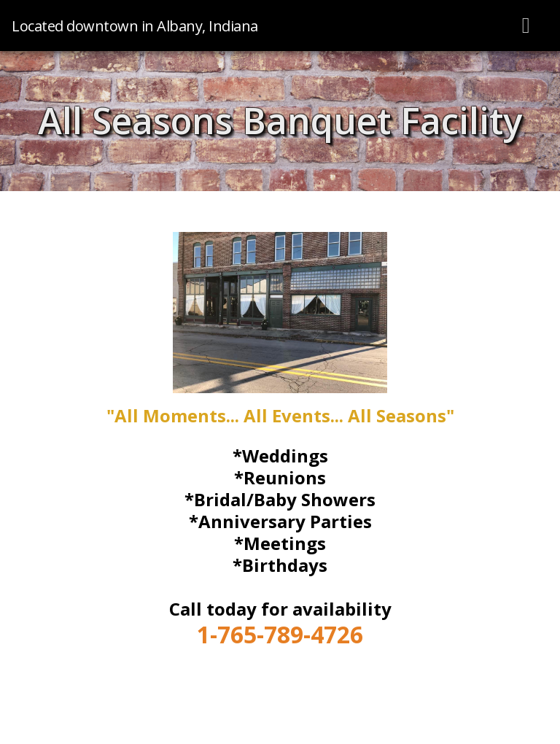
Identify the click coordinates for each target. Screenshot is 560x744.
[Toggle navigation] (526, 26)
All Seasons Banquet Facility (280, 120)
